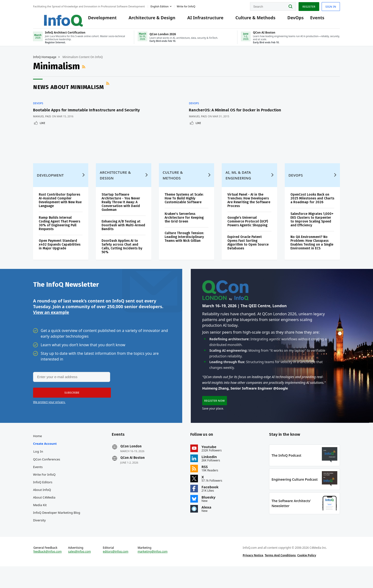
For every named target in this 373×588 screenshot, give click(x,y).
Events (314, 20)
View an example (51, 324)
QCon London (131, 461)
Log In (38, 466)
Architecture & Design (148, 20)
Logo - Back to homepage (53, 17)
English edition (160, 6)
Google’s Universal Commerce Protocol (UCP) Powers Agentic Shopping (248, 231)
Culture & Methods (251, 20)
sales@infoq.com (79, 571)
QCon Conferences (47, 474)
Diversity (39, 535)
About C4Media (44, 512)
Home (37, 450)
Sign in (331, 6)
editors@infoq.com (115, 571)
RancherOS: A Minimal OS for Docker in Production (174, 114)
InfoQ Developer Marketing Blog (57, 527)
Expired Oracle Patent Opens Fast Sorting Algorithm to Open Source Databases (248, 252)
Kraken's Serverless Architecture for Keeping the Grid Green (184, 227)
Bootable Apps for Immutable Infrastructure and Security (78, 114)
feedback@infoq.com (47, 571)
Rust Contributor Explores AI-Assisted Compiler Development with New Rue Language (60, 210)
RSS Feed (84, 71)
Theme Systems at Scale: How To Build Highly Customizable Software (184, 208)
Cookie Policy (307, 575)
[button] (70, 405)
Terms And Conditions (280, 575)
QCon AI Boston (133, 472)
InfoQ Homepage (45, 61)
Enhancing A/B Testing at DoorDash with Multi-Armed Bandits (123, 235)
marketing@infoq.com (152, 571)
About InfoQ (42, 504)
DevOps (292, 20)
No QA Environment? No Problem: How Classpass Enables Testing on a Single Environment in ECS (312, 252)
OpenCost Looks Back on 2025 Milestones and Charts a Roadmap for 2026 (312, 208)
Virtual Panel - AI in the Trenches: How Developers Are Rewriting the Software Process (249, 210)
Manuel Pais (42, 123)
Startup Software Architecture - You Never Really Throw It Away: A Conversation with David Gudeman (121, 211)
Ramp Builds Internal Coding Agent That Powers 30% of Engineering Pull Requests (59, 233)
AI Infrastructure (201, 20)
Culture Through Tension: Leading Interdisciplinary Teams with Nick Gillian (184, 246)
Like (42, 130)
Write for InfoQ (44, 489)
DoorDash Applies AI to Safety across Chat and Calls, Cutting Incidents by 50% (122, 256)
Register (309, 6)
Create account (45, 458)
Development (98, 20)
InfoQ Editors (43, 497)
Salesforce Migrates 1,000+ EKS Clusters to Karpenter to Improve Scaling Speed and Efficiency (312, 229)
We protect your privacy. (49, 414)
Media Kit (40, 519)
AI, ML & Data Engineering (238, 184)
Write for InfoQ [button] (186, 6)
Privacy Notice (253, 575)
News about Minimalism (69, 91)
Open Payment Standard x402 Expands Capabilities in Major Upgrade (60, 254)
